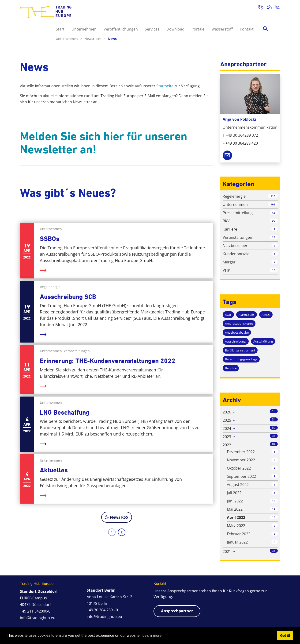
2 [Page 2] (122, 532)
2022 (227, 445)
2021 (227, 551)
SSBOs (50, 239)
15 (274, 270)
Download (175, 29)
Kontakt (247, 29)
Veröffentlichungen (121, 29)
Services (152, 29)
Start (60, 29)
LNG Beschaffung (65, 412)
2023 (227, 437)
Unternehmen (84, 29)
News (112, 39)
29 (274, 221)
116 (273, 196)
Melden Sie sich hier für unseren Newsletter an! (104, 143)
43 (274, 213)
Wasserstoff (222, 29)
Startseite (165, 86)
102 (273, 204)
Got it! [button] (285, 636)
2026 (227, 412)
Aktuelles (54, 470)
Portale (198, 29)
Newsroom (95, 39)
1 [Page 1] (112, 532)
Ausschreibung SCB (68, 297)
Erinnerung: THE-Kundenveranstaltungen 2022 (108, 361)
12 (274, 509)
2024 (227, 428)
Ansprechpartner (177, 611)
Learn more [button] (152, 635)
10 (274, 501)
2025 (227, 420)
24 (274, 237)
